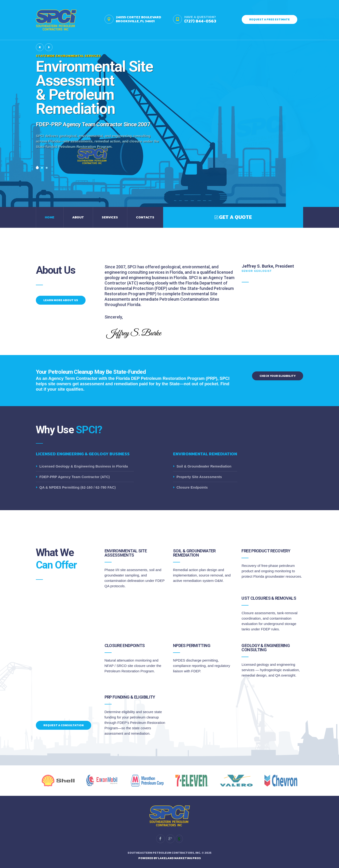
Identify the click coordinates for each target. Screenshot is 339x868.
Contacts (145, 217)
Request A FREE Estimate (269, 19)
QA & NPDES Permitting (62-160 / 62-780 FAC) (77, 487)
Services (110, 217)
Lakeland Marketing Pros (179, 858)
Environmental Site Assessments (126, 553)
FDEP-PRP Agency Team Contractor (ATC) (75, 477)
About (78, 217)
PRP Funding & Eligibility (130, 697)
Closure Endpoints (192, 487)
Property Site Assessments (199, 477)
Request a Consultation (64, 725)
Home (50, 217)
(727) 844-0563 (200, 21)
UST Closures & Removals (269, 598)
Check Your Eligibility (278, 376)
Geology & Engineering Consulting (266, 648)
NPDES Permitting (192, 645)
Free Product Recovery (266, 551)
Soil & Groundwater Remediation (204, 466)
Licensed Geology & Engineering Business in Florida (84, 466)
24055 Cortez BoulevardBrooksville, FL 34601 (138, 19)
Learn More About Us (61, 300)
